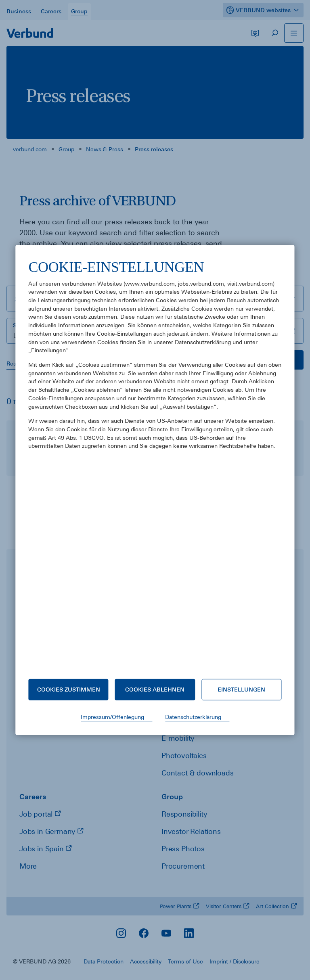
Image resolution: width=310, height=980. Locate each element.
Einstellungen (241, 690)
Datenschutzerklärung (193, 717)
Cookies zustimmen (69, 690)
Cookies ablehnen (155, 690)
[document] (155, 462)
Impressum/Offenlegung (112, 717)
